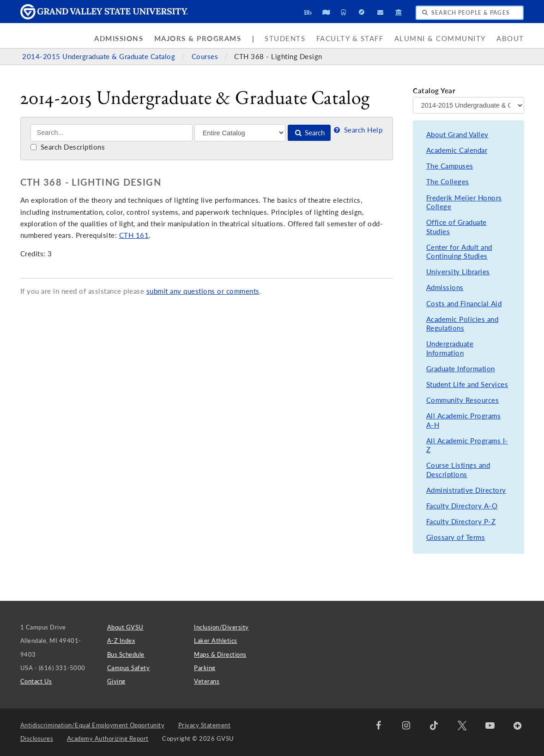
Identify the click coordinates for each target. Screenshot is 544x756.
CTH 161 (134, 235)
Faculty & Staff (350, 39)
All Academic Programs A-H (464, 420)
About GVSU (125, 627)
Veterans (207, 681)
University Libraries (458, 272)
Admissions (119, 39)
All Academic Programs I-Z (467, 445)
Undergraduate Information (450, 348)
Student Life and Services (467, 384)
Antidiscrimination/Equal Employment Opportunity (93, 725)
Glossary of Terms (456, 537)
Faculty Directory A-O (462, 506)
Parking (205, 668)
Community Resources (463, 400)
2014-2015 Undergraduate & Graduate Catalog (100, 57)
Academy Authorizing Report (108, 738)
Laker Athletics (216, 641)
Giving (116, 681)
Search (309, 133)
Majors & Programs (198, 39)
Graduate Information (461, 369)
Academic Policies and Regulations (462, 324)
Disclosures (37, 738)
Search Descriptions (68, 147)
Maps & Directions (220, 654)
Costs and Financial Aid (464, 304)
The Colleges (448, 182)
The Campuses (450, 166)
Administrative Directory (466, 490)
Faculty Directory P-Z (461, 522)
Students (285, 39)
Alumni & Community (440, 39)
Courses (206, 57)
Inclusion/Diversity (221, 627)
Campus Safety (129, 668)
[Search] (112, 133)
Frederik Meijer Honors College (464, 203)
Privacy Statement (205, 725)
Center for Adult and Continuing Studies (459, 252)
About (510, 39)
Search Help (357, 130)
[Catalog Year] (468, 105)
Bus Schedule (126, 654)
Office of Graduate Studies (456, 227)
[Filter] (240, 133)
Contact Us (36, 681)
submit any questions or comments (203, 291)
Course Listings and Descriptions (458, 470)
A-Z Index (121, 641)
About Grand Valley (457, 135)
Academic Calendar (457, 150)
